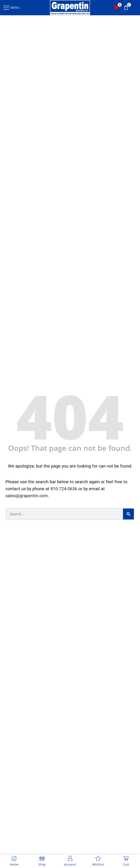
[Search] (128, 514)
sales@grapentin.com (27, 496)
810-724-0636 (64, 489)
